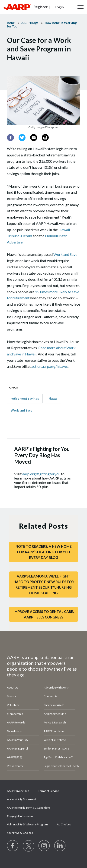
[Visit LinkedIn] (60, 846)
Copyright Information (21, 816)
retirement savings (25, 399)
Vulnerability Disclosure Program (27, 824)
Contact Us (50, 696)
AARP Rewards (16, 722)
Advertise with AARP (56, 687)
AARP (11, 23)
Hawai (53, 399)
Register (41, 7)
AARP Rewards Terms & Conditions (29, 808)
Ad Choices (64, 824)
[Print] (45, 138)
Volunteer (13, 705)
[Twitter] (22, 138)
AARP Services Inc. (55, 714)
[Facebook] (10, 138)
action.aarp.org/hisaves (50, 366)
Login (59, 7)
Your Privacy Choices (20, 833)
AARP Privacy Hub (18, 791)
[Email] (34, 138)
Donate (11, 696)
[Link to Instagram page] (44, 846)
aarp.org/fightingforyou (41, 474)
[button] (81, 7)
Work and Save (65, 254)
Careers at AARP (54, 705)
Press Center (15, 766)
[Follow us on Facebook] (13, 846)
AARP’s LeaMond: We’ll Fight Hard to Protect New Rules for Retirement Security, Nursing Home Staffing (44, 584)
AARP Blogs (30, 23)
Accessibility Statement (21, 799)
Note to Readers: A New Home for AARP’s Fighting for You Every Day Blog (44, 552)
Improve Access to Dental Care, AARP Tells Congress (44, 614)
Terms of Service (48, 791)
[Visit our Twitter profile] (29, 846)
